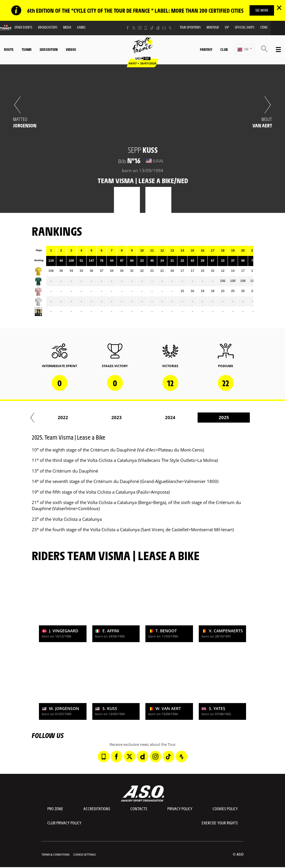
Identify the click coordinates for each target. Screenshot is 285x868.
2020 (58, 417)
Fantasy (206, 49)
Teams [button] (27, 49)
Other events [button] (23, 27)
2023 (219, 417)
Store (264, 27)
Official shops (245, 27)
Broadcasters (48, 27)
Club (224, 49)
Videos (71, 49)
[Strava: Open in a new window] (170, 28)
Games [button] (81, 27)
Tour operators (190, 27)
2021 (111, 417)
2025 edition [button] (49, 49)
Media (67, 27)
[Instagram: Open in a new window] (140, 28)
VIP (227, 27)
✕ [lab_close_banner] (279, 8)
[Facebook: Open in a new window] (128, 28)
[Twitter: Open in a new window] (134, 28)
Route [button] (9, 49)
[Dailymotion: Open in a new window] (158, 28)
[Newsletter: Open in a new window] (164, 28)
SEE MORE (262, 10)
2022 (165, 417)
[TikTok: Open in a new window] (152, 28)
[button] (244, 50)
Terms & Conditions (56, 855)
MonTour (213, 27)
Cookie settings (85, 855)
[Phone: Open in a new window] (146, 28)
